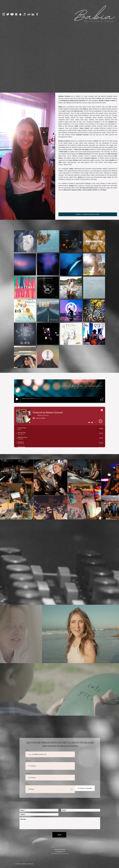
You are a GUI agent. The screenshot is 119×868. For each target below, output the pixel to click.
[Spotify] (16, 14)
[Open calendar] (72, 789)
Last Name (28, 773)
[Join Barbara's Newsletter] (85, 788)
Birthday (28, 784)
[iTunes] (25, 14)
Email (27, 750)
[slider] (103, 400)
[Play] (17, 399)
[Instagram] (4, 14)
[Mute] (101, 400)
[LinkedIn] (33, 14)
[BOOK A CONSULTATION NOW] (88, 214)
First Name (28, 761)
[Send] (59, 835)
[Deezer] (29, 14)
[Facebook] (37, 14)
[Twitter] (8, 14)
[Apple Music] (20, 14)
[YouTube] (12, 14)
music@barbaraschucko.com (60, 854)
